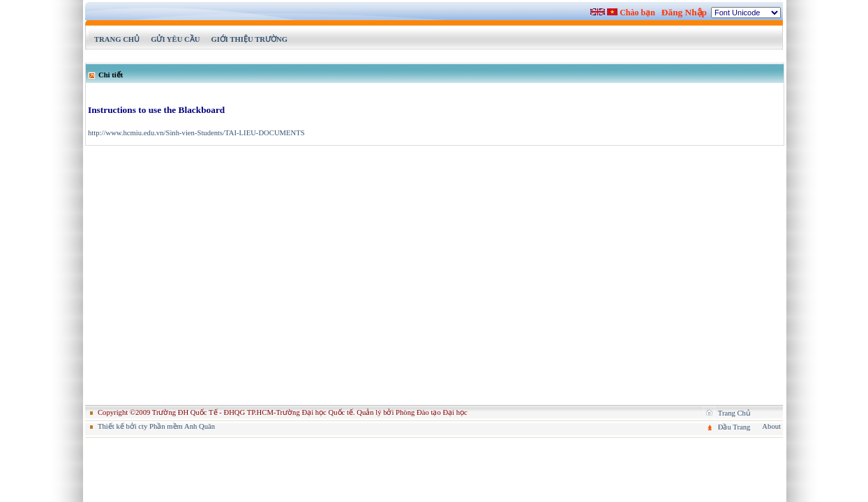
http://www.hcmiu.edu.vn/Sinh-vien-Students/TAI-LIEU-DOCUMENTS (196, 133)
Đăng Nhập (684, 12)
